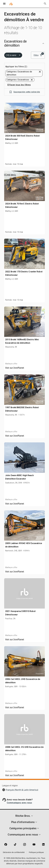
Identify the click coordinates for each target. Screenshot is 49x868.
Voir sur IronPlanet (15, 368)
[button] (24, 43)
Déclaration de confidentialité (14, 852)
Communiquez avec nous (19, 803)
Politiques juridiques (36, 852)
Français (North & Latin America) (22, 790)
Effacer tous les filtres (19, 85)
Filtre (38, 55)
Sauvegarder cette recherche (24, 92)
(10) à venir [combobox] (11, 55)
